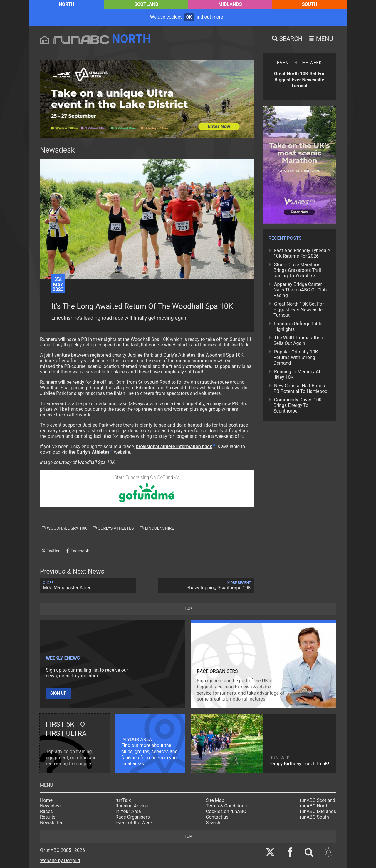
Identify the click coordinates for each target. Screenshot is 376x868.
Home (46, 800)
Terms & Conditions (226, 806)
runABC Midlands (318, 811)
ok (189, 17)
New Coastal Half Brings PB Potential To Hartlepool (301, 388)
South (310, 4)
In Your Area (128, 811)
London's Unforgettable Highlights (298, 326)
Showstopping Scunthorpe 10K (206, 585)
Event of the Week (134, 823)
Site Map (215, 800)
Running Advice (132, 806)
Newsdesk (51, 806)
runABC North (314, 806)
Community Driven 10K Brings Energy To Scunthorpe (298, 405)
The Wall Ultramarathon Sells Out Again (298, 341)
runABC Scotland (318, 800)
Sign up (58, 693)
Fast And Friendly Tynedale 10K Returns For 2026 (302, 253)
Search (213, 823)
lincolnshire (157, 528)
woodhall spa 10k (64, 528)
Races (46, 811)
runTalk (123, 800)
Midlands (230, 4)
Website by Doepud (60, 861)
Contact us (217, 817)
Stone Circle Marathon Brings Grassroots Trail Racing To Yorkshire (297, 270)
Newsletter (51, 823)
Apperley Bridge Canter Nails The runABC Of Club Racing (300, 290)
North (67, 4)
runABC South (314, 817)
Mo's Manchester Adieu (88, 585)
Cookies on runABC (226, 811)
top (188, 609)
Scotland (146, 4)
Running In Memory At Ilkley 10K (297, 374)
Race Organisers (133, 817)
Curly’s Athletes (93, 452)
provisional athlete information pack (174, 446)
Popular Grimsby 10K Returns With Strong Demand (296, 357)
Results (48, 817)
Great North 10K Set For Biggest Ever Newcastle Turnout (299, 310)
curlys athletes (113, 528)
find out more (209, 17)
